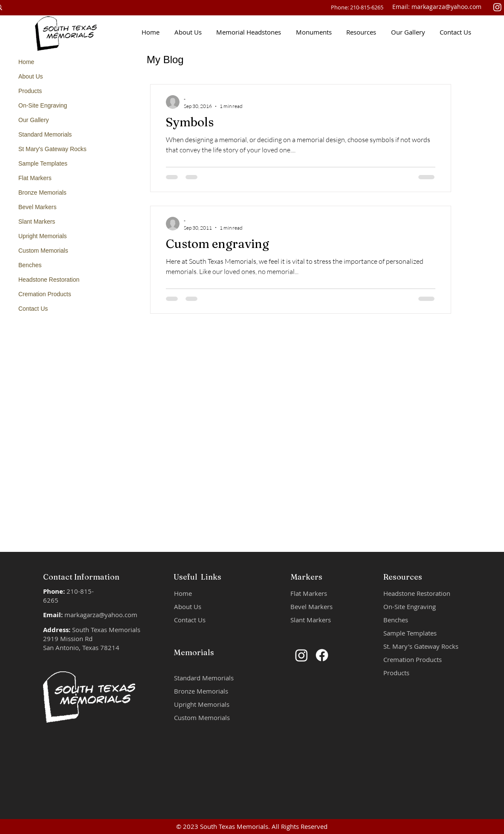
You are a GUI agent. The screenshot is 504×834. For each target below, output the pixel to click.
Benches (30, 265)
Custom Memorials (43, 251)
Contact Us (33, 309)
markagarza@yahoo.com (446, 7)
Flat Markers (35, 178)
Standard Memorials (45, 134)
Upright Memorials (43, 236)
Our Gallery (34, 120)
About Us (31, 76)
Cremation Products (45, 294)
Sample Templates (43, 163)
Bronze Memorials (42, 192)
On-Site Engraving (43, 105)
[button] (250, 32)
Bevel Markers (37, 207)
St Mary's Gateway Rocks (52, 149)
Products (30, 91)
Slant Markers (37, 222)
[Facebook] (322, 655)
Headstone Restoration (49, 280)
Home (26, 62)
